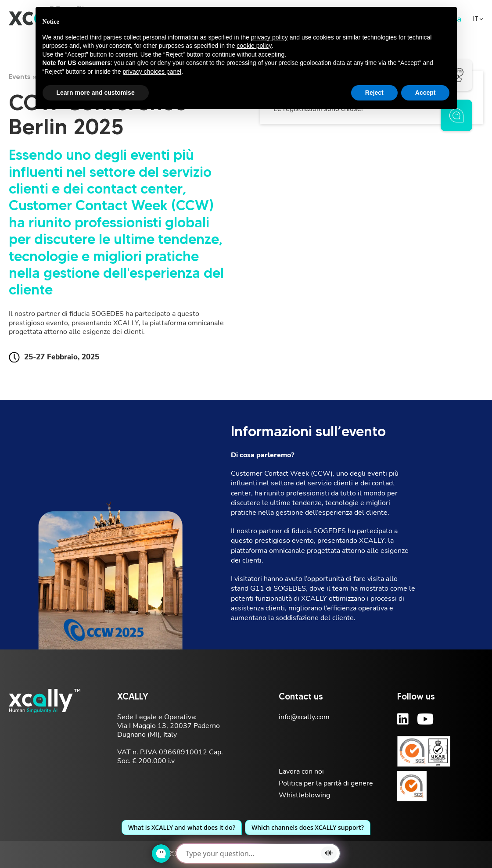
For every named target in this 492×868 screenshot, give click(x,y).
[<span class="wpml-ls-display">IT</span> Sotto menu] (481, 19)
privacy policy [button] (269, 37)
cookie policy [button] (254, 46)
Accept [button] (426, 93)
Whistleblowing (304, 795)
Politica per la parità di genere (326, 783)
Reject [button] (374, 93)
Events (20, 76)
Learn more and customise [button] (96, 93)
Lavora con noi (301, 771)
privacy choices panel (152, 72)
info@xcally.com (304, 717)
